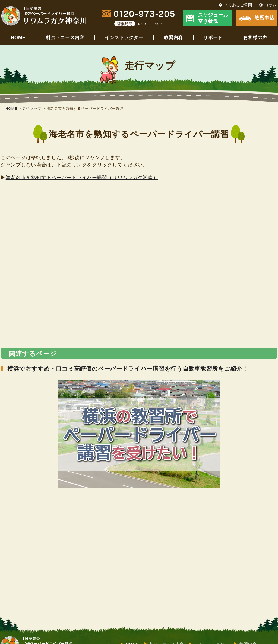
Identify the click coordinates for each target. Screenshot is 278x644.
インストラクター (124, 38)
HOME (18, 38)
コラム (271, 5)
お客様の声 (255, 38)
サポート (213, 38)
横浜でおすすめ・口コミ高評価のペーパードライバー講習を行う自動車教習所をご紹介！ (128, 369)
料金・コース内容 (65, 38)
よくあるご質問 (238, 5)
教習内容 (173, 38)
